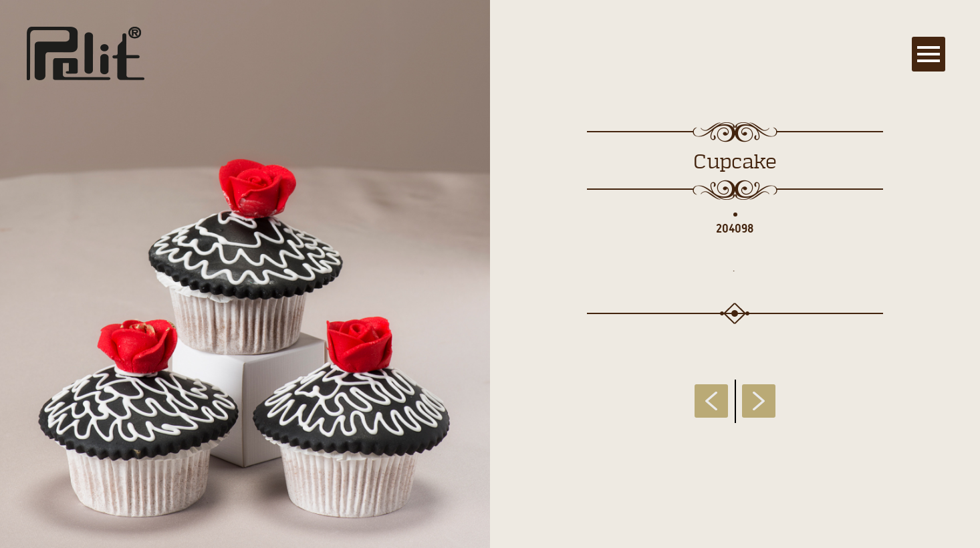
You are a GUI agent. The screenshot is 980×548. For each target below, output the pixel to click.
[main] (490, 274)
